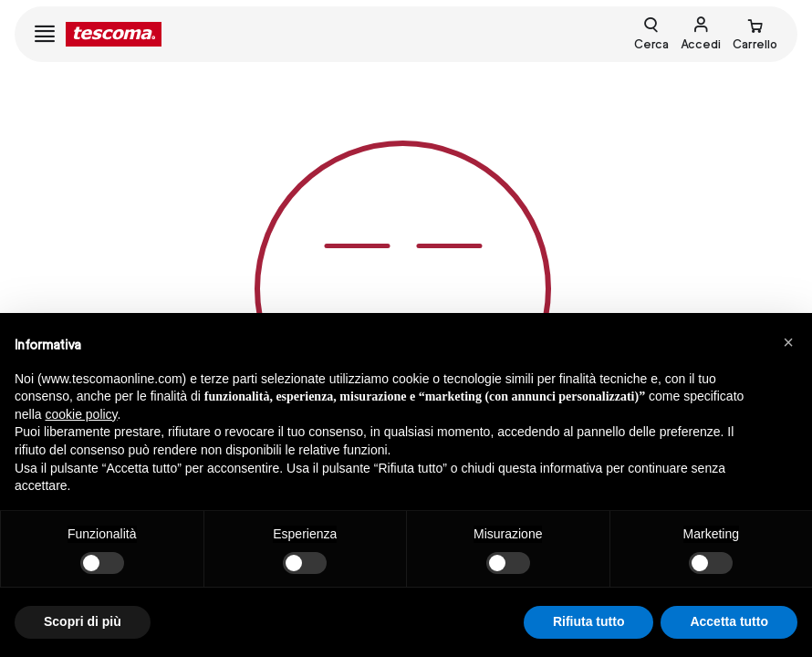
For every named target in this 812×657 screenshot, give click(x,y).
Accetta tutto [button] (729, 621)
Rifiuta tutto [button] (589, 621)
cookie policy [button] (81, 414)
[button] (788, 342)
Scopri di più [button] (83, 621)
